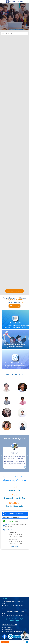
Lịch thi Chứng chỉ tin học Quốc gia (15, 344)
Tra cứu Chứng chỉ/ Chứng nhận (15, 363)
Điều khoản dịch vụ (9, 627)
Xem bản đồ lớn (15, 546)
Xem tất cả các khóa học (14, 291)
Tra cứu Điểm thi (15, 323)
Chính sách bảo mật (9, 629)
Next (28, 456)
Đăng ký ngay (15, 306)
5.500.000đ (21, 229)
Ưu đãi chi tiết (20, 62)
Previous (1, 456)
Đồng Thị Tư (15, 452)
